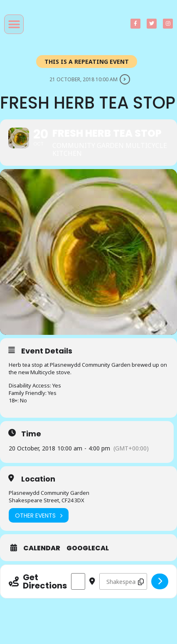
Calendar (42, 548)
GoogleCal (88, 548)
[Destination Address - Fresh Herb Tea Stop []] (123, 581)
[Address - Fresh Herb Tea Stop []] (78, 581)
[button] (14, 24)
